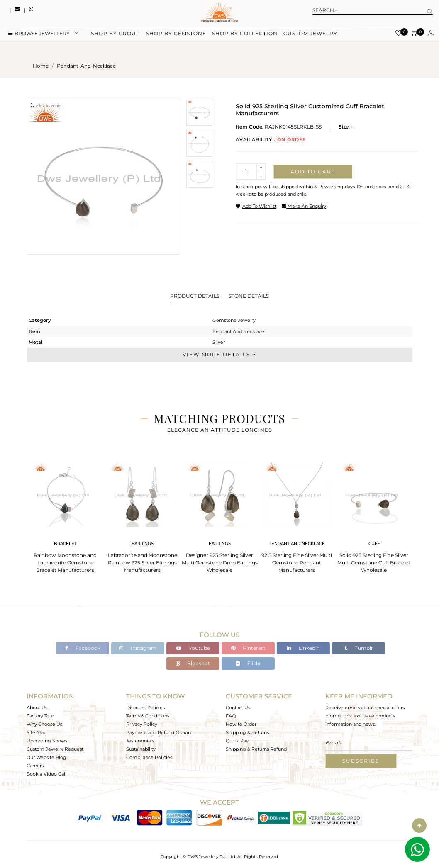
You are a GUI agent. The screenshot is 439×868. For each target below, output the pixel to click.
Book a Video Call (46, 774)
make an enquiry (304, 206)
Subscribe (361, 761)
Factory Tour (40, 716)
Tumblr (359, 648)
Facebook (83, 648)
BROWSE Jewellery (39, 34)
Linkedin (304, 648)
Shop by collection (245, 34)
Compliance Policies (149, 757)
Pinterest (248, 648)
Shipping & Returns (247, 732)
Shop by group (116, 34)
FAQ (231, 716)
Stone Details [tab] (249, 296)
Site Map (37, 732)
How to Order (241, 724)
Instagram (138, 648)
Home (41, 66)
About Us (37, 708)
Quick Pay (237, 741)
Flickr (248, 663)
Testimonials (140, 741)
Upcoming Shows (47, 741)
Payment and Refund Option (159, 732)
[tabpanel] (65, 515)
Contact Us (238, 708)
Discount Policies (145, 708)
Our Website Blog (46, 757)
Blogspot (193, 663)
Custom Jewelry (310, 34)
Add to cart (313, 171)
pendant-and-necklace (86, 66)
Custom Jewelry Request (55, 749)
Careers (35, 766)
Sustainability (141, 749)
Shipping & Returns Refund (256, 749)
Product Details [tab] (195, 296)
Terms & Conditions (148, 716)
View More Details (219, 354)
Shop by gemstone (176, 34)
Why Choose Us (44, 724)
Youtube (193, 648)
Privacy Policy (142, 724)
